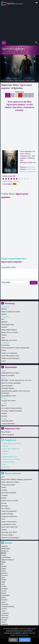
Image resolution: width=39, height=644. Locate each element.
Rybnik (3, 597)
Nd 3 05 (20, 95)
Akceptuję (25, 640)
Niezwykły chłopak (8, 388)
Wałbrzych (5, 618)
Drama (4, 350)
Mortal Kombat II (7, 386)
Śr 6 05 (32, 95)
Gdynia (4, 569)
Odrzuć (13, 640)
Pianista (4, 335)
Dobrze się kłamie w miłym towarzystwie (15, 348)
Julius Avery (11, 53)
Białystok (4, 546)
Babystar (4, 322)
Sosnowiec (5, 604)
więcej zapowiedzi (9, 424)
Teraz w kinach (13, 473)
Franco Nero (32, 171)
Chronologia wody (7, 324)
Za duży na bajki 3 (7, 535)
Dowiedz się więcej (22, 635)
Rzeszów (4, 600)
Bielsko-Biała (6, 549)
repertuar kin (9, 81)
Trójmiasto (5, 613)
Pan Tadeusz (6, 508)
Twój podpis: (6, 282)
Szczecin (4, 609)
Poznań (4, 591)
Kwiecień (4, 327)
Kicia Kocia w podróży (9, 493)
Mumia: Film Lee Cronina (10, 332)
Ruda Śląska (5, 595)
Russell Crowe (31, 169)
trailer (28, 81)
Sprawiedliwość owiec (9, 396)
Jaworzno (4, 573)
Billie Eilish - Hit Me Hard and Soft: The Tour (16, 380)
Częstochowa (6, 557)
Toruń (3, 611)
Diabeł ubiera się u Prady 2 (10, 373)
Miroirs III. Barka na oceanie (11, 312)
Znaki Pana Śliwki (7, 421)
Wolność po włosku (8, 375)
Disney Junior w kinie (8, 485)
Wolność (4, 530)
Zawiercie (4, 624)
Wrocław (4, 620)
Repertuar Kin (12, 428)
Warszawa (5, 615)
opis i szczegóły (20, 81)
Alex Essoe (24, 171)
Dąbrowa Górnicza (8, 560)
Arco (3, 319)
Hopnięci (6, 451)
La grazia (4, 495)
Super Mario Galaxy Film (11, 449)
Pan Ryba (4, 506)
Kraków (4, 580)
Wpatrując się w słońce (9, 340)
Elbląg (3, 562)
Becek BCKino (6, 432)
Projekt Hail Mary (9, 462)
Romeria (4, 416)
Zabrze (4, 622)
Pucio (3, 338)
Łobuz (3, 361)
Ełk (2, 564)
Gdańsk (4, 566)
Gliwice (4, 571)
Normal (4, 314)
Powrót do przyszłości (9, 511)
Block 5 (4, 405)
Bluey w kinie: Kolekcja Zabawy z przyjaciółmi (17, 479)
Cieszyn (4, 555)
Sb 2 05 (16, 95)
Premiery (10, 303)
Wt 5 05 (28, 95)
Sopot (3, 602)
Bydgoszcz (5, 551)
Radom (4, 593)
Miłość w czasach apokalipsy (11, 383)
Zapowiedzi (11, 367)
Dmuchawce (5, 345)
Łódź (3, 584)
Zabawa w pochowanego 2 (11, 358)
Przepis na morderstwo (9, 353)
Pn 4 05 (24, 95)
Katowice (4, 575)
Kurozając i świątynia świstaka (12, 411)
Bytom (4, 553)
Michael (4, 309)
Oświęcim (5, 589)
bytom (15, 3)
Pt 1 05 (12, 95)
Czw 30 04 (8, 95)
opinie (33, 81)
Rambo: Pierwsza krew (9, 522)
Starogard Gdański (8, 606)
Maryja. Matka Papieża (9, 330)
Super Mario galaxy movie (10, 356)
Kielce (3, 577)
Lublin (3, 582)
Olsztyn (4, 586)
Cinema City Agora (8, 435)
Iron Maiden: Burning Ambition (12, 408)
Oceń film (17, 181)
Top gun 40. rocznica (8, 401)
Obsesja (4, 413)
